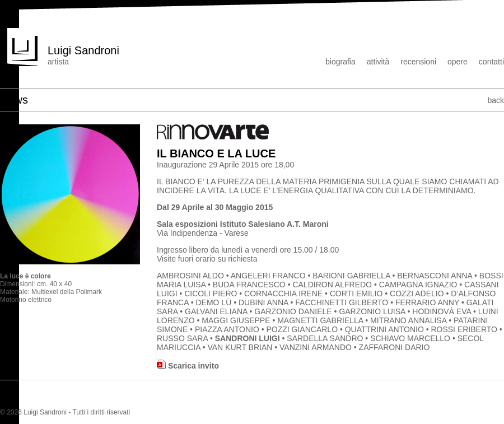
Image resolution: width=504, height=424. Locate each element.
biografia (340, 62)
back (496, 100)
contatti (491, 62)
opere (458, 62)
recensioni (418, 62)
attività (378, 62)
